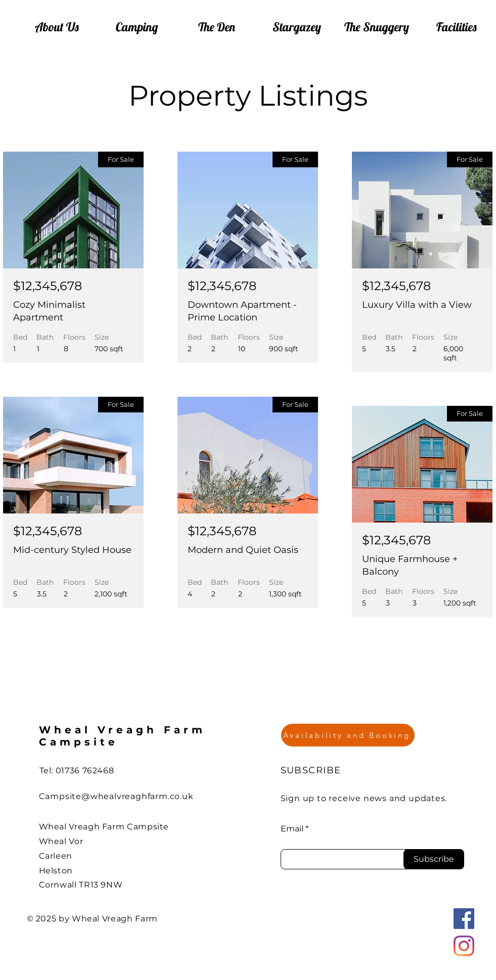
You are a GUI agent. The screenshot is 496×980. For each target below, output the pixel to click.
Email (292, 829)
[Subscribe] (434, 859)
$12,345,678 (48, 286)
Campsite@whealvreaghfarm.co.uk (116, 796)
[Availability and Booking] (348, 735)
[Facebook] (464, 919)
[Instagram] (464, 946)
